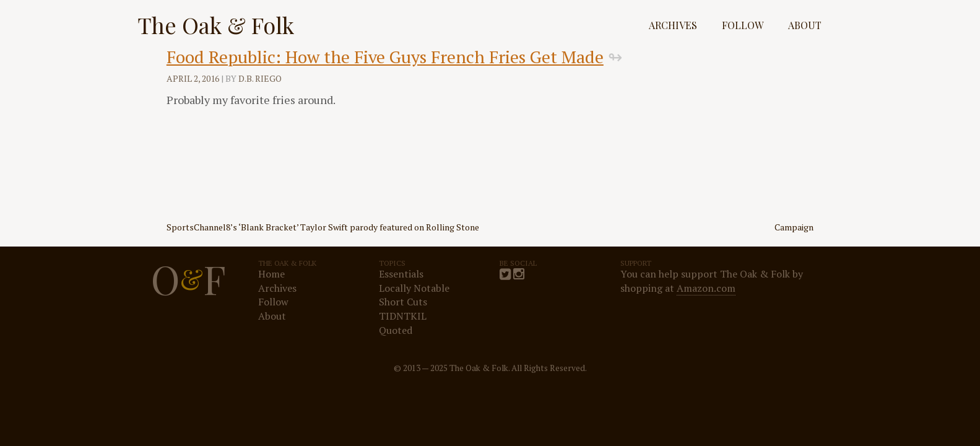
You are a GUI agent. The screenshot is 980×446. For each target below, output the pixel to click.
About (805, 25)
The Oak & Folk (216, 25)
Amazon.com (706, 288)
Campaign (794, 227)
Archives (673, 25)
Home (271, 274)
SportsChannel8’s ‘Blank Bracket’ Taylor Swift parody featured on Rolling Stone (323, 227)
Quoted (396, 330)
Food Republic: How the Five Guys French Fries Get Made (385, 57)
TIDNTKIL (403, 316)
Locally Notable (414, 288)
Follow (743, 25)
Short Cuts (403, 302)
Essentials (401, 274)
